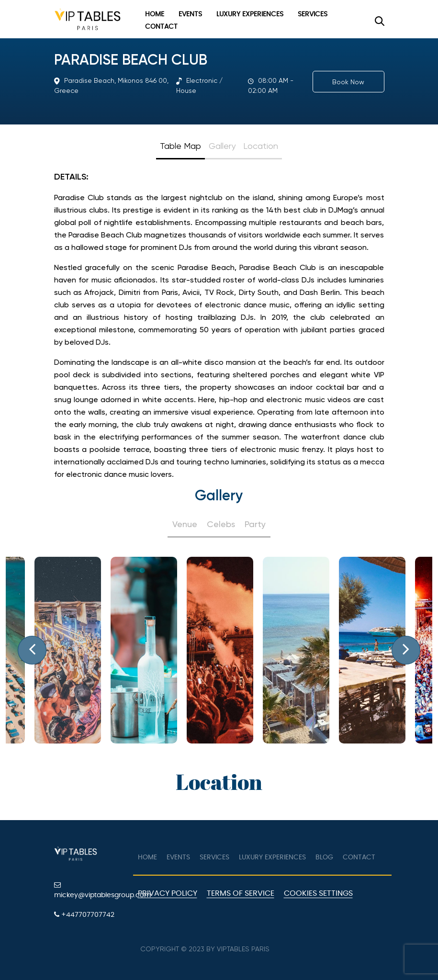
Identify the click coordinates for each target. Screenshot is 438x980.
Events (190, 14)
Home (155, 14)
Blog (324, 857)
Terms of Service (241, 893)
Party (255, 524)
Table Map (180, 146)
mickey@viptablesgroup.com (90, 890)
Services (313, 14)
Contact (161, 27)
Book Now (348, 82)
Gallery (222, 146)
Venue (185, 524)
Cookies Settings (318, 893)
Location (261, 146)
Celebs (221, 524)
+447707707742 (84, 915)
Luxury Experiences (250, 14)
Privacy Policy (168, 893)
